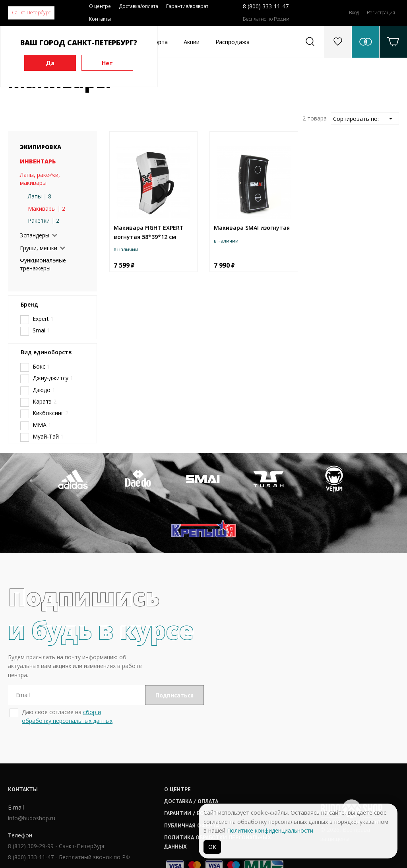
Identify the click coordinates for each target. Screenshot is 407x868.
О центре (100, 6)
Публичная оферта (192, 775)
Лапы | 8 (40, 196)
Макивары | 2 (47, 209)
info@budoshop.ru (32, 768)
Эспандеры (35, 235)
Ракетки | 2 (44, 220)
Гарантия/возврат (187, 6)
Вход (354, 13)
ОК (212, 847)
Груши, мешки (39, 248)
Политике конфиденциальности (270, 830)
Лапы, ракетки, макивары (40, 179)
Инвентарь (38, 161)
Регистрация (381, 13)
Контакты (100, 19)
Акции (192, 42)
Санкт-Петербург (31, 13)
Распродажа (233, 42)
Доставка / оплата (192, 751)
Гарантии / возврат (192, 763)
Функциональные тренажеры (43, 264)
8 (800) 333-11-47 (266, 6)
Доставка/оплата (139, 6)
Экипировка (41, 147)
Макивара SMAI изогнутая (252, 228)
